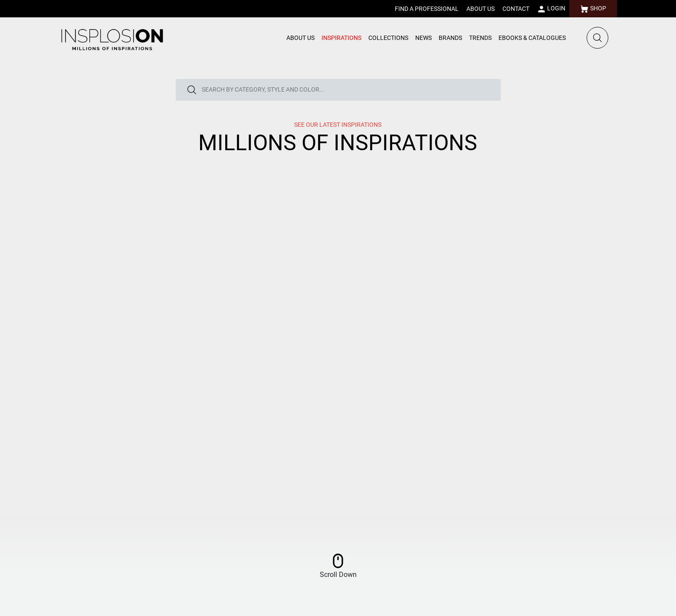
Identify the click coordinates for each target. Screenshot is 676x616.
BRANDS (450, 38)
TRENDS (480, 38)
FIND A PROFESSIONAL (427, 9)
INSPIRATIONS (341, 38)
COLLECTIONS (388, 38)
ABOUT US (481, 9)
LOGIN (551, 9)
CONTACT (516, 9)
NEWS (423, 38)
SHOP (593, 9)
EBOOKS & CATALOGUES (532, 38)
